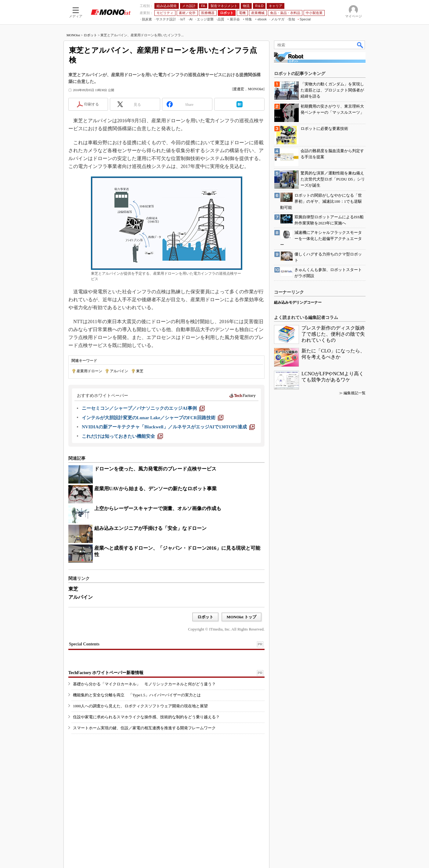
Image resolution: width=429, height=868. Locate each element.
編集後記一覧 (355, 393)
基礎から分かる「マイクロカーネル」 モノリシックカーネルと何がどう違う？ (144, 684)
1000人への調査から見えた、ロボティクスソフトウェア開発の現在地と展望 (140, 706)
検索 (360, 45)
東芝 (140, 371)
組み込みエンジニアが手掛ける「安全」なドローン (150, 528)
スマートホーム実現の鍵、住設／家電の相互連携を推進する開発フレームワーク (144, 728)
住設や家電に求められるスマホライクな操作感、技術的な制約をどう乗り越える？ (146, 717)
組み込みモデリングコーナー (298, 302)
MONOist (73, 35)
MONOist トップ (242, 617)
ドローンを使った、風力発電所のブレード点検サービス (155, 469)
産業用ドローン (89, 371)
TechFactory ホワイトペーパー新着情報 (106, 673)
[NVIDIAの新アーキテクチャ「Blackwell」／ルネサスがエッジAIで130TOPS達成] (168, 427)
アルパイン (119, 371)
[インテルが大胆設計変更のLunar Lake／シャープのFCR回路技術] (153, 418)
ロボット (90, 35)
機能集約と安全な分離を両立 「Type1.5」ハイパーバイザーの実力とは (137, 695)
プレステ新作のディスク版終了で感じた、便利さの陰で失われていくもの (333, 334)
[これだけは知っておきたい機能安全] (122, 436)
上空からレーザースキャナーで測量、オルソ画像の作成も (158, 508)
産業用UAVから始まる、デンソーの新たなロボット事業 (155, 489)
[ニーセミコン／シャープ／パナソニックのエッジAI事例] (143, 408)
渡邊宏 (239, 89)
